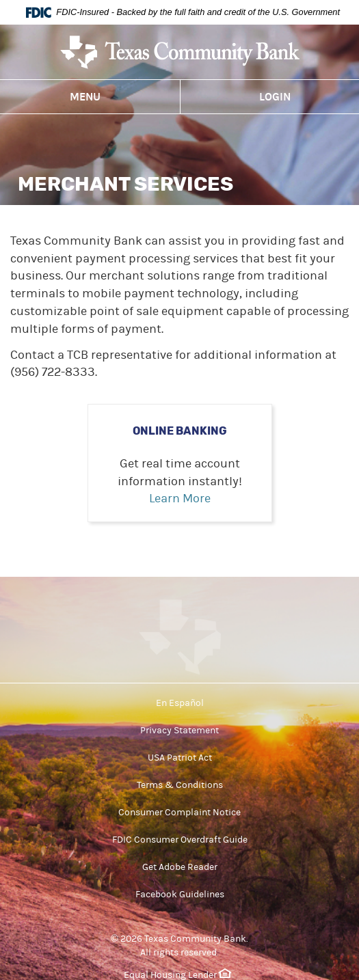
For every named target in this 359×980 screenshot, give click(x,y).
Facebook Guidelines (180, 895)
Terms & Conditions (180, 785)
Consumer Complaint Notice (179, 813)
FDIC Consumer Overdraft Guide (180, 840)
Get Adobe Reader (180, 867)
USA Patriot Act (180, 758)
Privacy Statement (179, 731)
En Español (180, 703)
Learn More (180, 499)
